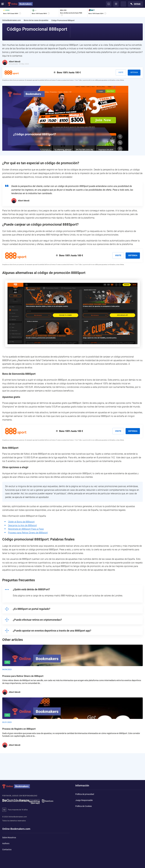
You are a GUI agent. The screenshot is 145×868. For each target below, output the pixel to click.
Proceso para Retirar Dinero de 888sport (28, 533)
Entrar (137, 4)
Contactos (7, 850)
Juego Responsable (84, 800)
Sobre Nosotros (9, 838)
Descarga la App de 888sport (22, 525)
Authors (6, 843)
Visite (121, 72)
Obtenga (134, 72)
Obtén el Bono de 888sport (21, 522)
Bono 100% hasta (69, 73)
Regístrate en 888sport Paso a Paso (26, 529)
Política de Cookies (84, 806)
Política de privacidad (85, 794)
